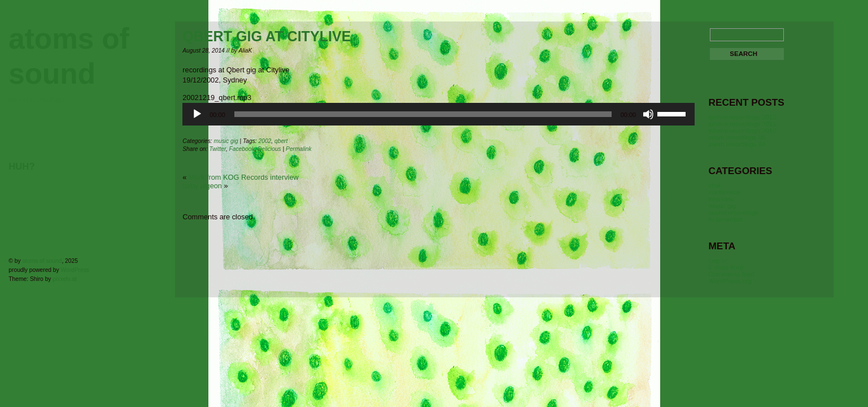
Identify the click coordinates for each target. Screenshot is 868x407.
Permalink (299, 149)
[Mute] (648, 114)
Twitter (217, 149)
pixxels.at (65, 279)
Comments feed (731, 274)
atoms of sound (42, 261)
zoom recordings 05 (737, 137)
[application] (439, 114)
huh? (21, 166)
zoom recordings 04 (737, 144)
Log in (717, 261)
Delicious (269, 149)
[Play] (197, 114)
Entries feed (725, 267)
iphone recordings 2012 (742, 117)
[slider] (423, 114)
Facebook (242, 149)
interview (721, 199)
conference (724, 192)
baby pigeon (202, 186)
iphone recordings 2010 (742, 131)
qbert (281, 141)
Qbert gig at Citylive (267, 36)
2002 (265, 141)
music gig (226, 141)
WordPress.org (730, 281)
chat (714, 185)
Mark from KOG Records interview (244, 177)
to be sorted (725, 219)
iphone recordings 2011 (742, 124)
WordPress (75, 270)
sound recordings (733, 213)
